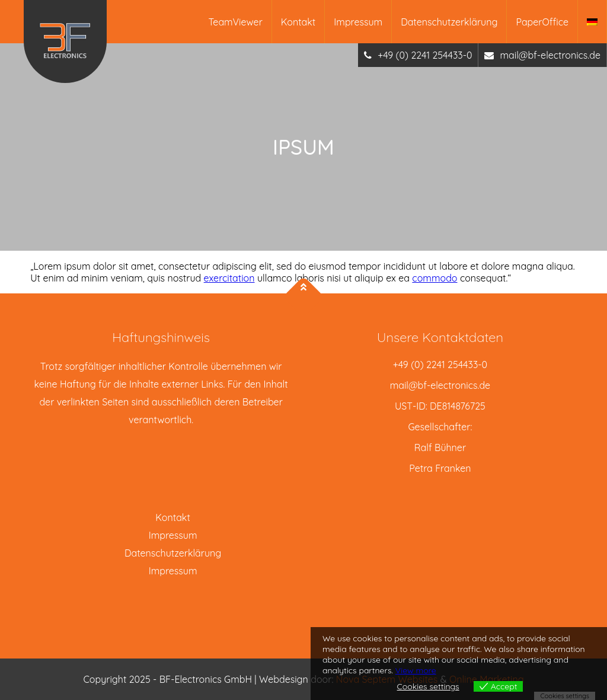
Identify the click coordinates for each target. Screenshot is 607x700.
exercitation (229, 278)
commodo (435, 278)
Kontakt (298, 22)
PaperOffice (542, 22)
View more (416, 670)
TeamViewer (236, 22)
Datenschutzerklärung (449, 22)
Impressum (358, 22)
